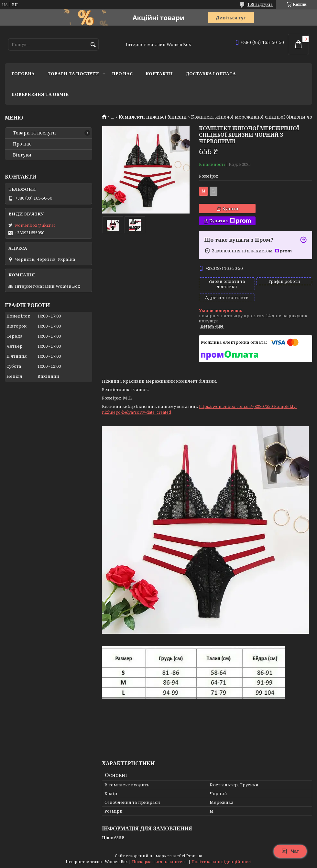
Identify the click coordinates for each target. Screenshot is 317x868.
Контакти (159, 74)
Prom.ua (194, 856)
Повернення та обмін (40, 94)
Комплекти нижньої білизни (153, 117)
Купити (230, 208)
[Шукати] (93, 45)
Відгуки (22, 155)
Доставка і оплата (211, 74)
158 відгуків (260, 4)
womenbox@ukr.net (35, 225)
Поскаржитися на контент (160, 862)
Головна (23, 74)
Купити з (230, 221)
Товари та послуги (73, 74)
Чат (290, 851)
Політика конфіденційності (222, 862)
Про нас (122, 74)
